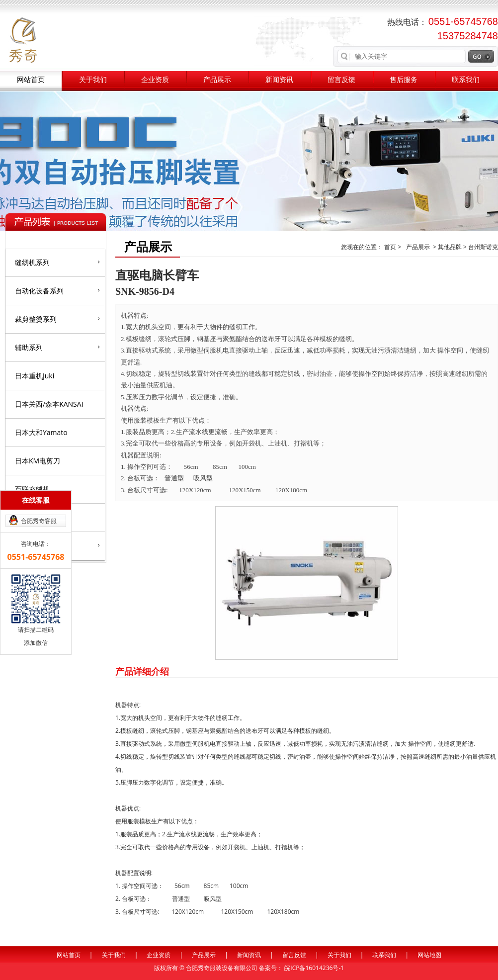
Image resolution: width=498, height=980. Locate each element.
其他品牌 (450, 247)
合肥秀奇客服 (39, 521)
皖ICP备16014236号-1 (314, 968)
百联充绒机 (32, 489)
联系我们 (466, 80)
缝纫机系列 (57, 262)
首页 (391, 247)
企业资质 (155, 80)
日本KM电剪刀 (38, 461)
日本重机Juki (35, 376)
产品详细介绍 (142, 671)
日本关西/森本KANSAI (49, 404)
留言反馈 (341, 80)
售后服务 (404, 80)
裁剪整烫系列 (57, 319)
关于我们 (93, 80)
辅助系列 (57, 347)
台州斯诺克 (483, 247)
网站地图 (429, 955)
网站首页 (31, 80)
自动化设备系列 (57, 290)
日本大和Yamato (41, 432)
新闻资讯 (279, 80)
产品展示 (217, 80)
